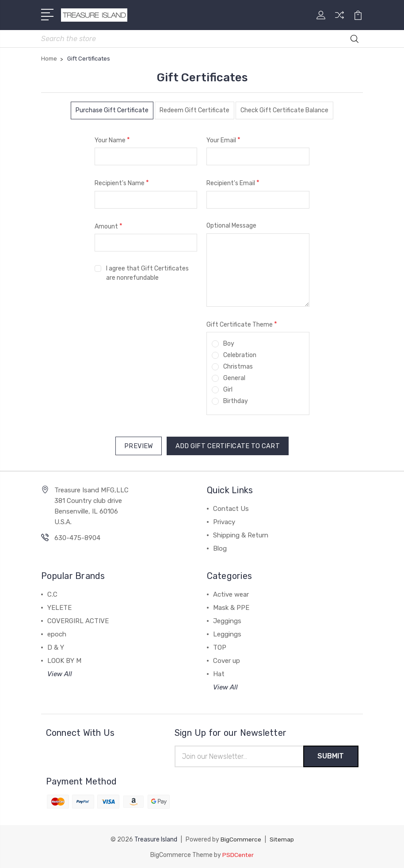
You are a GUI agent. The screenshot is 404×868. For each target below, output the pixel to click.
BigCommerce (240, 839)
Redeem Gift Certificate (194, 111)
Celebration (240, 356)
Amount (109, 227)
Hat (219, 673)
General (234, 379)
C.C (52, 594)
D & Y (56, 647)
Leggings (227, 633)
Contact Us (231, 508)
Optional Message (231, 226)
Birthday (236, 402)
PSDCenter (238, 854)
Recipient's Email (233, 183)
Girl (228, 390)
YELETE (59, 607)
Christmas (238, 367)
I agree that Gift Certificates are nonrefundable (147, 274)
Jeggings (227, 620)
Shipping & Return (241, 534)
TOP (220, 647)
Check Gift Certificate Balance (284, 111)
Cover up (227, 660)
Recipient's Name (122, 183)
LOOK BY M (64, 660)
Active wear (231, 594)
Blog (220, 548)
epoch (57, 633)
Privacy (224, 521)
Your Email (223, 140)
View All (60, 673)
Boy (229, 344)
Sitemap (282, 839)
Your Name (112, 140)
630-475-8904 (77, 537)
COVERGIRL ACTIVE (78, 620)
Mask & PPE (231, 607)
